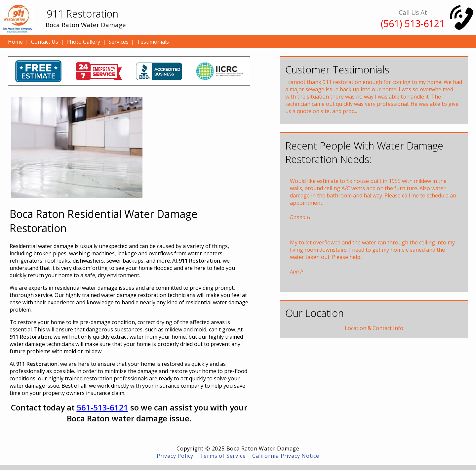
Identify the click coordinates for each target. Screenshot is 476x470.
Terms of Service (223, 456)
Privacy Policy (175, 456)
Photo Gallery (83, 42)
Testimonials (153, 42)
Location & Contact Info (374, 328)
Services (119, 42)
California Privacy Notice (286, 456)
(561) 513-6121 (413, 23)
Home (15, 42)
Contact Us (45, 42)
